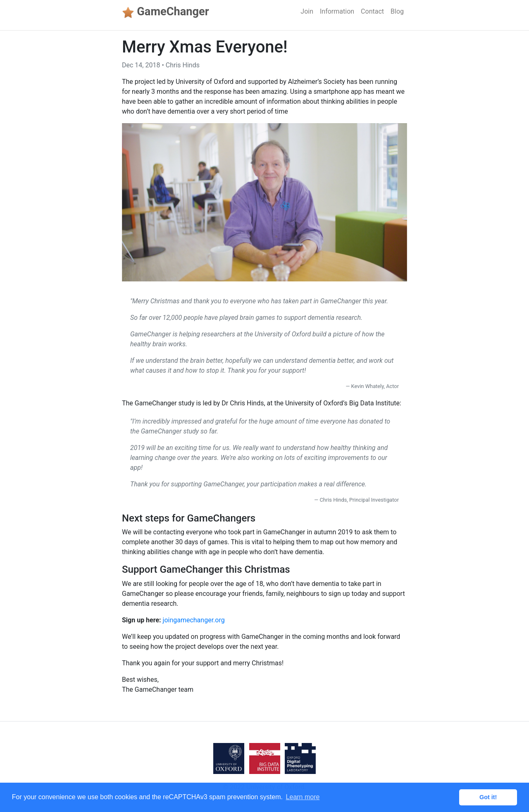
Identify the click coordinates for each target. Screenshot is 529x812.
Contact (372, 11)
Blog (397, 11)
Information (337, 11)
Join (307, 11)
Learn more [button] (303, 797)
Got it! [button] (488, 797)
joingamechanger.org (194, 620)
